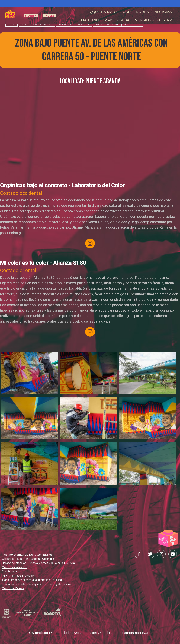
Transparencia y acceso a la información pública (32, 580)
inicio (12, 25)
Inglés (50, 16)
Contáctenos (10, 571)
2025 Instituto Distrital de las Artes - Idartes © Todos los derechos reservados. (90, 633)
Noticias (163, 12)
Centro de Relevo (13, 588)
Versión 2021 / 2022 (153, 20)
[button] (29, 374)
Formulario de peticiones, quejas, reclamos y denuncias (36, 584)
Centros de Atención (14, 567)
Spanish (31, 16)
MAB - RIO (90, 20)
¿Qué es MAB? (104, 12)
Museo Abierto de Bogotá (74, 25)
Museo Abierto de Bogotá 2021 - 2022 (118, 25)
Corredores (136, 12)
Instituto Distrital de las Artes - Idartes (27, 555)
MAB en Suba (117, 20)
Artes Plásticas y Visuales (37, 25)
